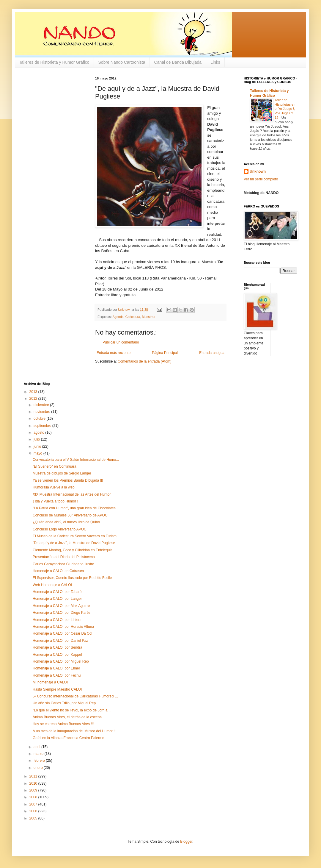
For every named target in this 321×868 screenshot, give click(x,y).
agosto (39, 433)
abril (37, 747)
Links (215, 62)
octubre (40, 419)
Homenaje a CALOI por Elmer (56, 668)
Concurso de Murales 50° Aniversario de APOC (70, 515)
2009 (34, 790)
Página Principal (165, 353)
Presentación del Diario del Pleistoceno (64, 557)
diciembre (42, 405)
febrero (40, 761)
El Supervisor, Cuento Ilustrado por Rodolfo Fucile (72, 578)
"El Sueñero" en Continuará (55, 466)
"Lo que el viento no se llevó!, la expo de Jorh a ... (72, 710)
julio (37, 439)
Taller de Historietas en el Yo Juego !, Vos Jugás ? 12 (285, 109)
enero (39, 768)
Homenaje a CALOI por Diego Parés (62, 613)
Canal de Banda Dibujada (178, 62)
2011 (34, 776)
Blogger (186, 842)
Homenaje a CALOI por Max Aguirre (61, 606)
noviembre (42, 412)
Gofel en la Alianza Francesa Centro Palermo (69, 738)
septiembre (43, 426)
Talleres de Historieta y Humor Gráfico (54, 62)
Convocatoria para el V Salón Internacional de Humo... (76, 460)
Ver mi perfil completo (261, 179)
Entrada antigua (212, 353)
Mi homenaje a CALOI (50, 682)
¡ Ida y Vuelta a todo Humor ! (55, 501)
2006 (34, 811)
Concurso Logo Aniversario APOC (60, 529)
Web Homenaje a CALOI (52, 585)
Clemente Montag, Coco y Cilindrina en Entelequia (73, 550)
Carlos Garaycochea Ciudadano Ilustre (63, 564)
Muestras (148, 317)
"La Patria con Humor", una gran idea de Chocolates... (76, 508)
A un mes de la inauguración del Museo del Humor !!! (75, 731)
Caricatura (133, 317)
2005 (34, 818)
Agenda (118, 317)
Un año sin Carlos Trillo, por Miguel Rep (64, 703)
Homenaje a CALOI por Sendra (58, 647)
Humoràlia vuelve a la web (54, 487)
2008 (34, 797)
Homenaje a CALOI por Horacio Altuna (63, 627)
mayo (38, 453)
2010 (34, 783)
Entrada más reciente (114, 353)
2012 (34, 399)
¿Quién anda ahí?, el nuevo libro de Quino (66, 522)
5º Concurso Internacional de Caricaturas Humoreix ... (75, 696)
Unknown (258, 171)
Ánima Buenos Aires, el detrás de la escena (67, 717)
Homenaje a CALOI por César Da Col (62, 633)
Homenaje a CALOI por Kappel (57, 655)
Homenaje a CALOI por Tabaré (57, 592)
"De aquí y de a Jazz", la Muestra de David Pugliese (74, 543)
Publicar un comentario (121, 342)
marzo (39, 754)
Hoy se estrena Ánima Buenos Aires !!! (63, 724)
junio (38, 447)
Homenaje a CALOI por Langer (57, 599)
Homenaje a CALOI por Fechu (57, 675)
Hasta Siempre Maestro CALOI (57, 689)
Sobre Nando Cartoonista (122, 62)
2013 (34, 392)
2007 (34, 804)
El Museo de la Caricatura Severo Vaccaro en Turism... (76, 536)
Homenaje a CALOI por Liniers (57, 620)
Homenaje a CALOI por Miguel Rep (61, 661)
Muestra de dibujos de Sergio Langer (62, 473)
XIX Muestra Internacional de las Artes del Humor (72, 494)
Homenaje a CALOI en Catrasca (58, 571)
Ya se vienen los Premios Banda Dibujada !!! (68, 480)
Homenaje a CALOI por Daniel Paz (60, 641)
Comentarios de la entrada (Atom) (145, 361)
